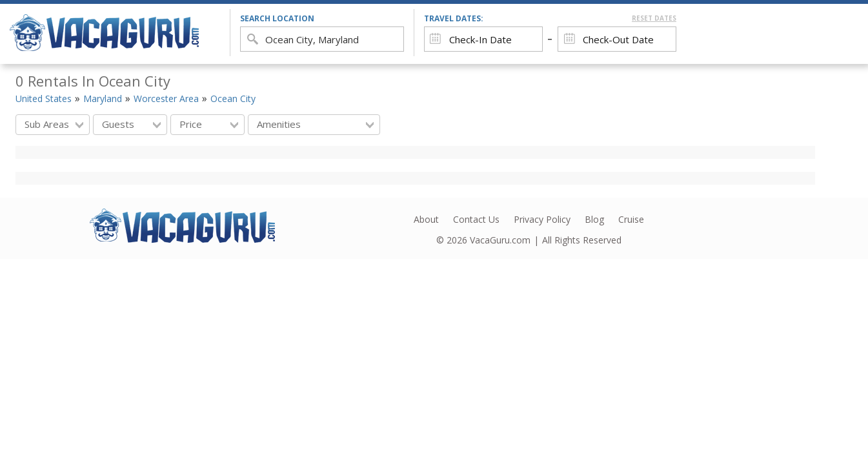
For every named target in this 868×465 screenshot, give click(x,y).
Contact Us (476, 219)
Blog (594, 219)
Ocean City (233, 98)
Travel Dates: (550, 18)
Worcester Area (166, 98)
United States (44, 98)
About (426, 219)
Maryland (103, 98)
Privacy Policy (542, 219)
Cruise (631, 219)
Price (209, 124)
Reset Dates (654, 18)
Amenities (315, 124)
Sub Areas (54, 124)
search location (277, 18)
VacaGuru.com (500, 240)
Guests (131, 124)
